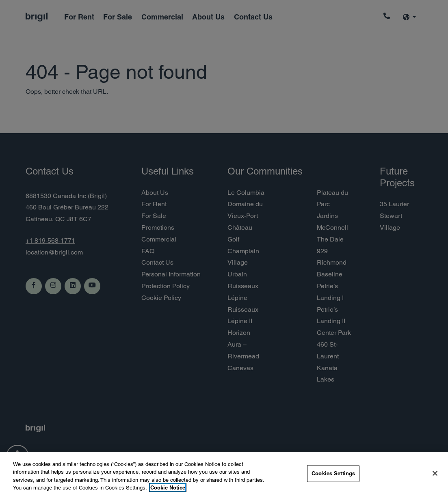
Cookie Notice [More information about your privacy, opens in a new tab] (168, 487)
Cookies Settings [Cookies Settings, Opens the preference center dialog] (333, 473)
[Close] (435, 473)
